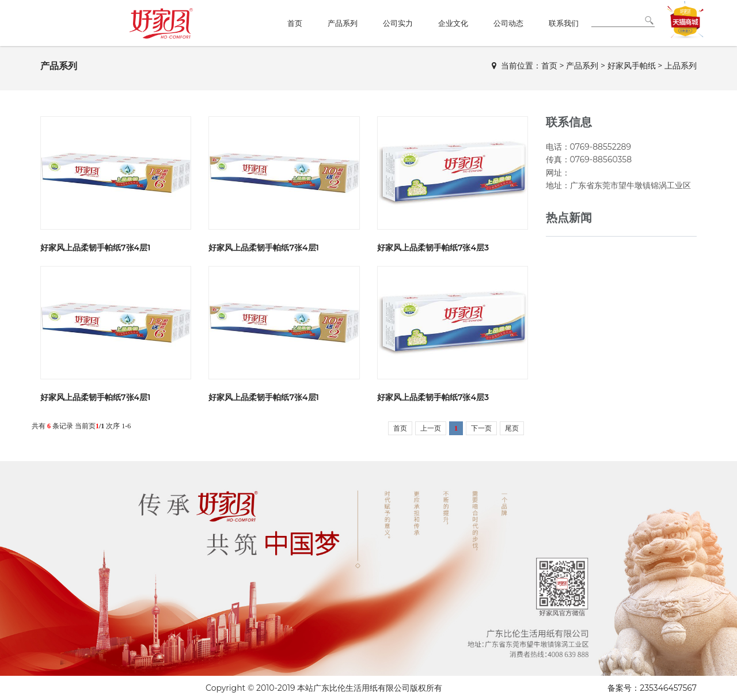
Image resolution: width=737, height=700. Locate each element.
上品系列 (681, 66)
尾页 (512, 428)
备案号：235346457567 (652, 688)
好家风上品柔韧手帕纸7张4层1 (95, 248)
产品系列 (343, 23)
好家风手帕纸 (632, 66)
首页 (295, 23)
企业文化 (453, 23)
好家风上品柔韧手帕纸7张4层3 (433, 248)
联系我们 (564, 23)
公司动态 (508, 23)
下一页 (481, 428)
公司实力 (398, 23)
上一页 (431, 428)
